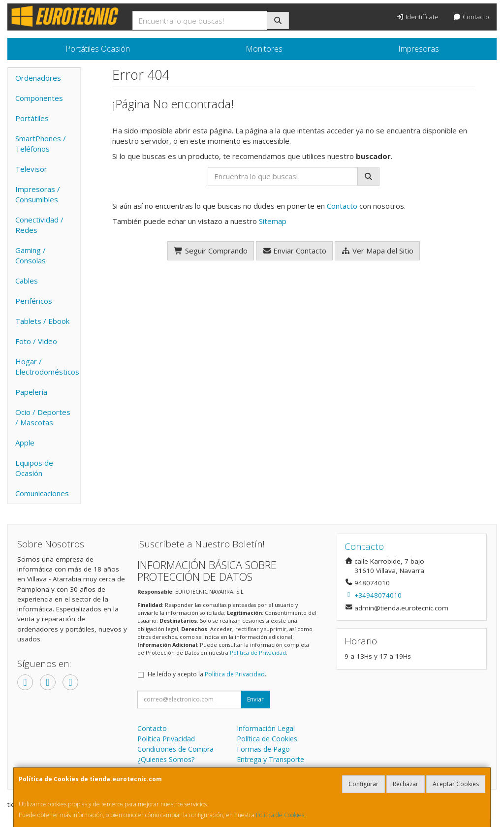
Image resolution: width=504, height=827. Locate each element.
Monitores (264, 49)
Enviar (255, 699)
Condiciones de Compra (175, 749)
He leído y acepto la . (207, 674)
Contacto (471, 17)
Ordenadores (38, 78)
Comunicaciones (42, 493)
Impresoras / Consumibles (38, 194)
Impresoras (419, 49)
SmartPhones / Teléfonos (41, 143)
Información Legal (266, 728)
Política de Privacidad (258, 652)
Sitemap (273, 221)
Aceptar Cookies (456, 784)
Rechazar (406, 784)
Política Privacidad (166, 739)
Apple (25, 443)
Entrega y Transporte (270, 759)
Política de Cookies (280, 815)
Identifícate (417, 17)
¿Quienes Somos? (166, 759)
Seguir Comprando (211, 251)
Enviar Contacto (295, 251)
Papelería (31, 392)
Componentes (39, 98)
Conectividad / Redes (39, 225)
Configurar (363, 784)
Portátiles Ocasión (98, 49)
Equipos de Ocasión (34, 468)
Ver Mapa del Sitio (377, 251)
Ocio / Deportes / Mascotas (43, 417)
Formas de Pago (263, 749)
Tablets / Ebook (42, 321)
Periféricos (34, 301)
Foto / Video (36, 341)
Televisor (31, 169)
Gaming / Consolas (31, 255)
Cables (27, 281)
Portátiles (32, 118)
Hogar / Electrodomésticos (47, 366)
